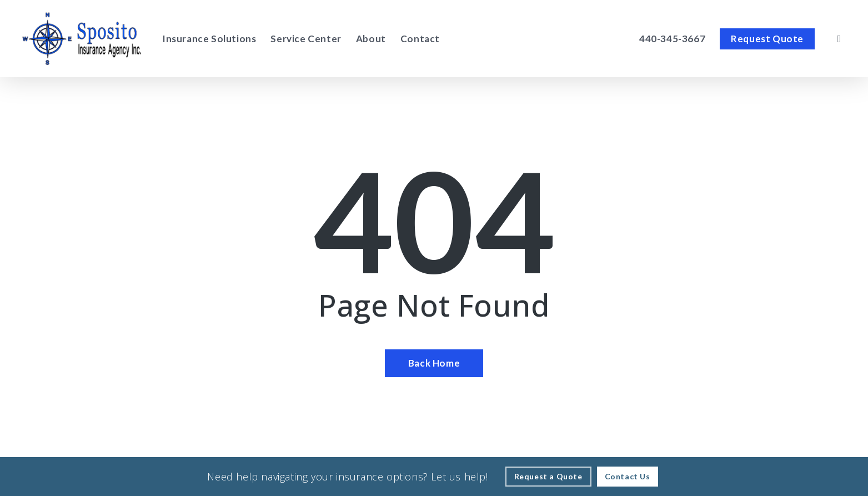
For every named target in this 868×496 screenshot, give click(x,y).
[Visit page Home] (82, 39)
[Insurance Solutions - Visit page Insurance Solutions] (209, 39)
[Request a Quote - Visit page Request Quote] (548, 477)
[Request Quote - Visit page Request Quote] (767, 39)
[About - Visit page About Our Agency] (371, 39)
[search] (839, 39)
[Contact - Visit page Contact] (420, 39)
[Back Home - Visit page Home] (434, 363)
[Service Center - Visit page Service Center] (306, 39)
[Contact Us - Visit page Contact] (628, 477)
